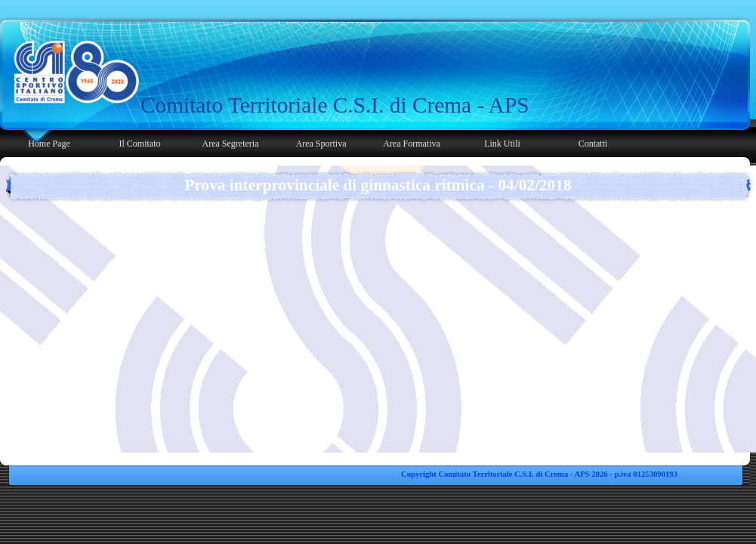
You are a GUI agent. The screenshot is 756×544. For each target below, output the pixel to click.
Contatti (593, 144)
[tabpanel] (338, 105)
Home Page (49, 144)
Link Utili (502, 144)
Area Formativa (412, 144)
